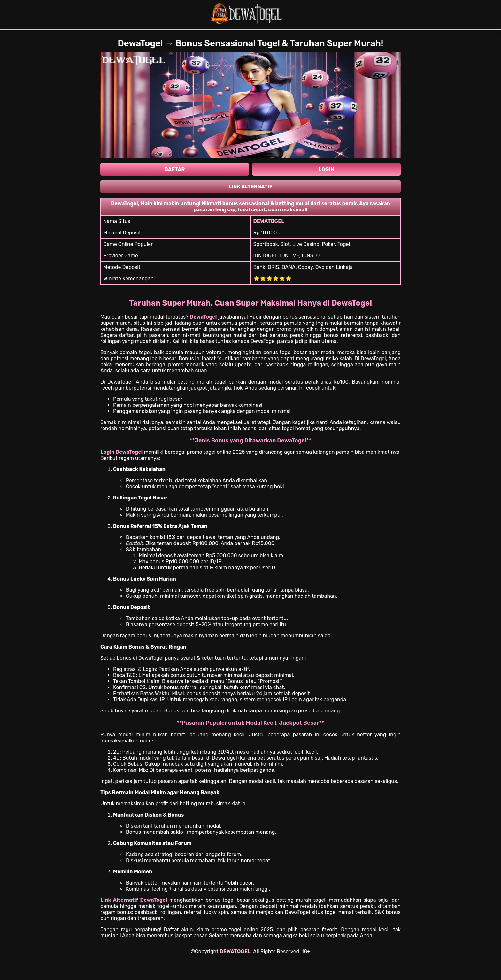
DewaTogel (203, 317)
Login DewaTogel (121, 452)
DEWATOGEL (235, 951)
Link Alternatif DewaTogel (134, 900)
